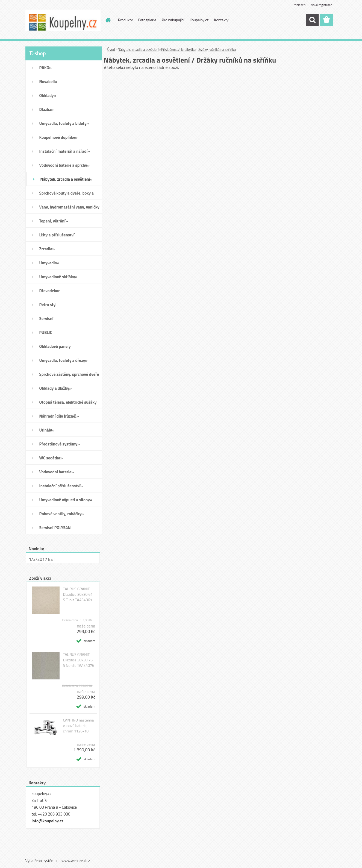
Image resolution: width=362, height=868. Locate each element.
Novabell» (48, 82)
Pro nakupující (173, 20)
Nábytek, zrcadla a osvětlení (139, 49)
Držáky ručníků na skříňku (217, 49)
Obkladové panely (55, 346)
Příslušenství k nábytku (178, 49)
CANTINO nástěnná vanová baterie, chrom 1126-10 (78, 726)
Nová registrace (321, 5)
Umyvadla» (49, 263)
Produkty (125, 20)
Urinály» (47, 430)
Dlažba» (47, 109)
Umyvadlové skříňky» (58, 277)
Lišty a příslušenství (57, 235)
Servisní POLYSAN (55, 528)
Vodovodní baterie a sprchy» (64, 165)
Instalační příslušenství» (61, 486)
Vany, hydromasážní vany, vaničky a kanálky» (69, 209)
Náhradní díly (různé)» (59, 416)
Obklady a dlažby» (56, 388)
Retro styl (48, 305)
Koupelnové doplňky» (58, 137)
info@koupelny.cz (48, 821)
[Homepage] (108, 20)
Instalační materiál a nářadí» (65, 151)
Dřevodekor (50, 291)
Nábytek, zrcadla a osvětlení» (67, 179)
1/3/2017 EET (42, 559)
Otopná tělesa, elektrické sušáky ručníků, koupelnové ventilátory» (69, 404)
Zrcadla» (47, 249)
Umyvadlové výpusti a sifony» (66, 500)
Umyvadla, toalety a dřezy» (64, 360)
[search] (312, 20)
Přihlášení (299, 5)
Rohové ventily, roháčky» (62, 514)
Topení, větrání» (54, 221)
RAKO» (46, 68)
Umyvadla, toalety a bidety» (64, 123)
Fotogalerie (147, 20)
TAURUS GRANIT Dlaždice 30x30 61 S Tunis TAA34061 (78, 594)
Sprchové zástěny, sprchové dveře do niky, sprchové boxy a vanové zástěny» (69, 376)
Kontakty (221, 20)
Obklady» (48, 96)
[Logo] (63, 20)
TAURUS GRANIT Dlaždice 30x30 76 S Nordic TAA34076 (78, 660)
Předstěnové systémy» (60, 444)
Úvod (111, 49)
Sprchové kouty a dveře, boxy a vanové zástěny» (67, 195)
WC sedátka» (51, 458)
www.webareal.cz (76, 860)
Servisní (46, 319)
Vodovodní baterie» (57, 472)
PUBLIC (46, 332)
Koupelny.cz (199, 20)
